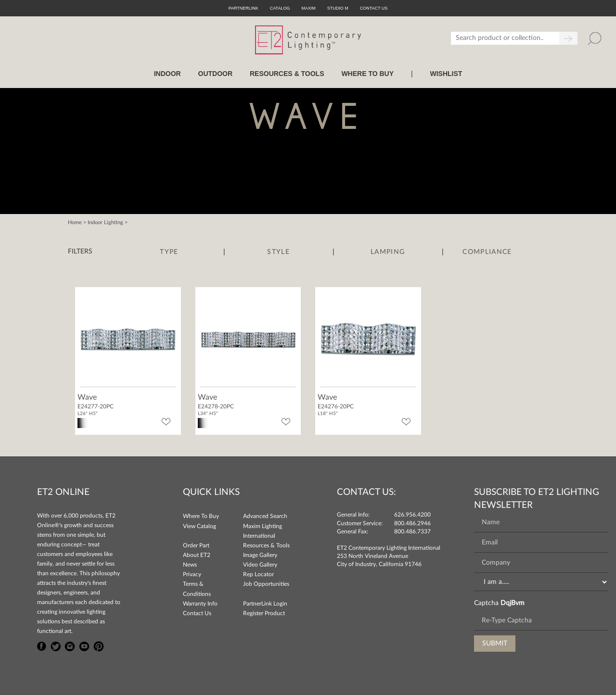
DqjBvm (513, 603)
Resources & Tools (266, 545)
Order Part (196, 545)
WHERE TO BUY (367, 74)
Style (278, 252)
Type (169, 252)
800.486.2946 (412, 523)
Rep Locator (258, 574)
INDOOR (167, 74)
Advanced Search (265, 516)
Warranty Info (200, 604)
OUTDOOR (216, 74)
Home (75, 222)
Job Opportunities (266, 584)
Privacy (192, 574)
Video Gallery (260, 565)
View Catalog (199, 526)
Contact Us (197, 613)
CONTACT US (374, 8)
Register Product (264, 613)
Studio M (338, 8)
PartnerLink (244, 8)
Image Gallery (260, 555)
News (190, 565)
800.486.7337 (412, 531)
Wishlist (446, 74)
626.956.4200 (412, 515)
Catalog (280, 8)
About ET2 (197, 555)
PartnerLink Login (265, 604)
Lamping (388, 252)
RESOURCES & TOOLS (287, 74)
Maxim (308, 8)
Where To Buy (201, 516)
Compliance (487, 252)
